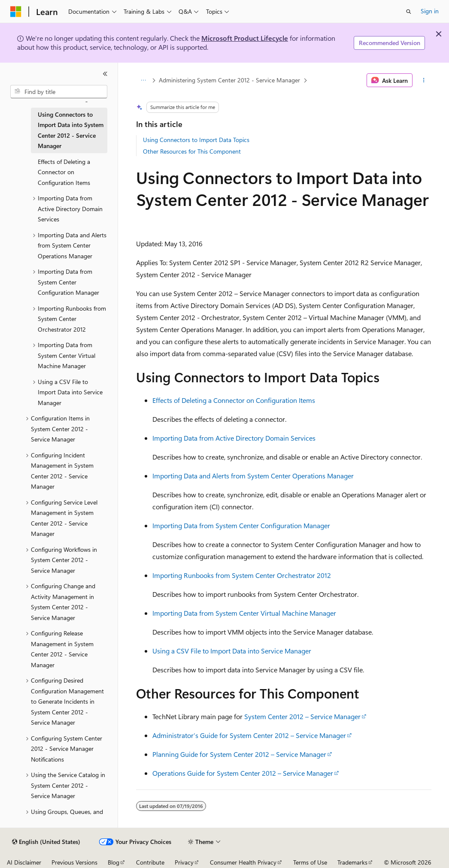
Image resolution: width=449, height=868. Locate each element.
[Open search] (409, 12)
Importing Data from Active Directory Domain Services (234, 438)
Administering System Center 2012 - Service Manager (229, 80)
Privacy (184, 862)
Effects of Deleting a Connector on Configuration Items (234, 400)
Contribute (150, 862)
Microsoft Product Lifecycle (245, 38)
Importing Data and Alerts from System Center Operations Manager (253, 476)
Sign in (430, 11)
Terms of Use (310, 862)
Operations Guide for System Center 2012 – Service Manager (243, 773)
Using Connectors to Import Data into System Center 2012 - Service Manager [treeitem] (71, 130)
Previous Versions (74, 862)
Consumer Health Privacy (243, 862)
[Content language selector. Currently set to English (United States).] (46, 842)
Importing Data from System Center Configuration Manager (241, 525)
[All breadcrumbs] (144, 80)
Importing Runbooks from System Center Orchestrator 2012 (242, 575)
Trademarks (352, 862)
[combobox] (59, 92)
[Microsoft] (16, 12)
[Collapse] (105, 74)
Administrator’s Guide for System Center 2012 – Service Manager (249, 735)
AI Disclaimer (24, 862)
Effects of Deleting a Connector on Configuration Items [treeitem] (64, 172)
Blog (114, 862)
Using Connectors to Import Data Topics (196, 140)
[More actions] (423, 80)
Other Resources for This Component (192, 151)
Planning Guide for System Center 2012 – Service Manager (239, 754)
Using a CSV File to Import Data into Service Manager (232, 651)
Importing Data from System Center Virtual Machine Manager (244, 613)
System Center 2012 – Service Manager (302, 716)
